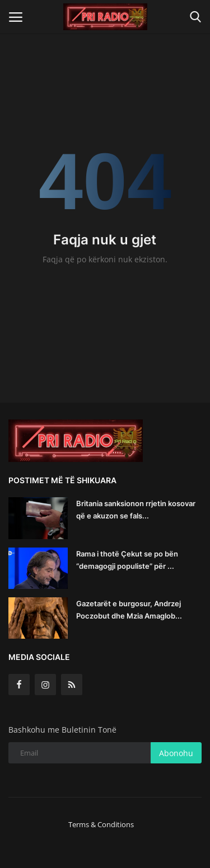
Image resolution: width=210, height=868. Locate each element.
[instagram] (45, 685)
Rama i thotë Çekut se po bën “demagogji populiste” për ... (127, 560)
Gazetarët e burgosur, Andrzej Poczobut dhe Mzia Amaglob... (129, 610)
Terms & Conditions (101, 824)
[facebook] (19, 685)
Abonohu (176, 753)
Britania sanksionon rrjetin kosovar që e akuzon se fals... (136, 510)
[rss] (72, 685)
